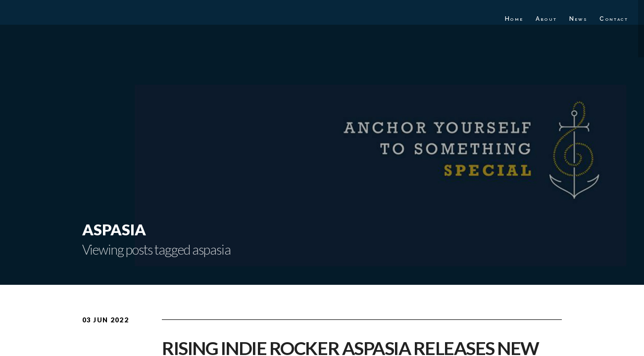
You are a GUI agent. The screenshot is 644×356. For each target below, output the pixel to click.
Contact (614, 19)
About (546, 19)
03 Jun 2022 (105, 320)
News (579, 19)
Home (514, 19)
